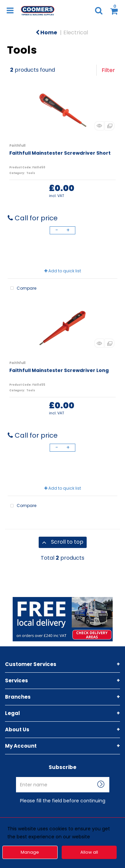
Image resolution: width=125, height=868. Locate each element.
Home (46, 32)
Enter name (64, 777)
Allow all (89, 852)
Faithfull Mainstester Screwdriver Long (59, 370)
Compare (22, 288)
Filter (108, 70)
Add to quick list (63, 271)
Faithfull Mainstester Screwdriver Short (60, 153)
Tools (31, 173)
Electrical (76, 32)
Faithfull (17, 145)
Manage (30, 852)
